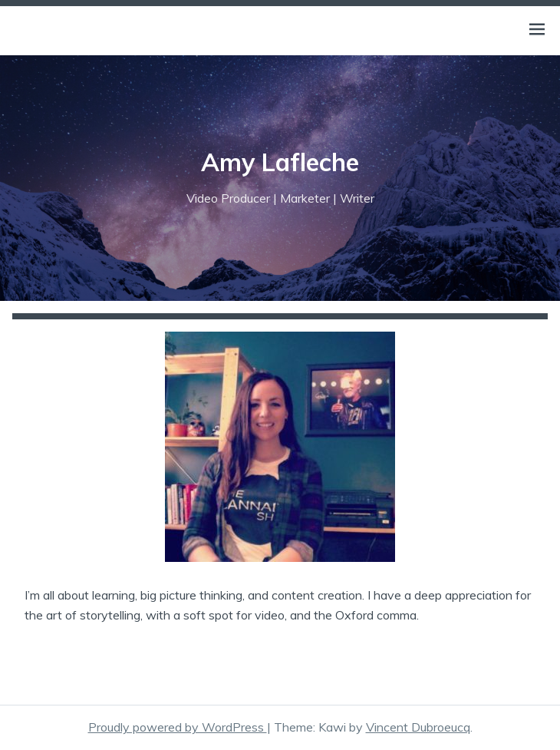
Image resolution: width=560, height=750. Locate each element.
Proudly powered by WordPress (178, 727)
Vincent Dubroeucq (418, 727)
